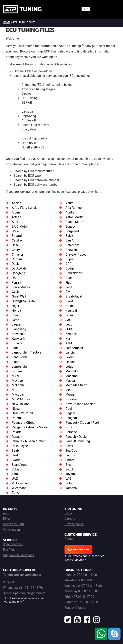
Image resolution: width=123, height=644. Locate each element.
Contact (70, 539)
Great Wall (19, 296)
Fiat (68, 283)
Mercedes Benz (14, 524)
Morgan (71, 395)
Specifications (13, 544)
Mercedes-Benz (76, 385)
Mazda (70, 381)
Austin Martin (75, 222)
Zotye (16, 493)
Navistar (71, 399)
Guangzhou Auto (23, 301)
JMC (69, 329)
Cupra (70, 259)
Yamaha (71, 488)
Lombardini (20, 367)
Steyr (69, 465)
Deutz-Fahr (19, 268)
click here (95, 192)
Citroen (17, 259)
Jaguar (17, 324)
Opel (69, 409)
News (68, 513)
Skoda (16, 460)
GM (68, 292)
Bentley (71, 227)
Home (7, 22)
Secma (70, 455)
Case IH (17, 245)
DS (14, 278)
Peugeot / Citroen (24, 423)
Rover (69, 446)
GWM (69, 301)
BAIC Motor (20, 227)
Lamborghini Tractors (27, 352)
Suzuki (70, 469)
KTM (69, 343)
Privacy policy (74, 524)
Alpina (16, 212)
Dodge (70, 268)
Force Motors (21, 287)
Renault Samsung (78, 441)
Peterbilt (18, 418)
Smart (70, 460)
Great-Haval (74, 296)
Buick (69, 236)
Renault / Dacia (76, 437)
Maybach (18, 381)
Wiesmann (19, 488)
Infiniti (16, 315)
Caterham (72, 245)
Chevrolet (72, 250)
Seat (15, 455)
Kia (68, 339)
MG (14, 390)
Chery (16, 250)
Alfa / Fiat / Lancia (25, 208)
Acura (69, 203)
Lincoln (71, 362)
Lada (15, 348)
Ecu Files (9, 550)
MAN (15, 376)
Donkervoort (74, 273)
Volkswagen (20, 483)
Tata (15, 474)
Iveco (15, 320)
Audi (15, 222)
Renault (17, 437)
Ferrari (16, 283)
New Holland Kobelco (80, 404)
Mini (68, 390)
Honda (16, 311)
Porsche (71, 432)
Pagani (70, 413)
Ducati (70, 278)
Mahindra (72, 371)
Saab (15, 451)
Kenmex (71, 334)
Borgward (72, 231)
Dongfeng (19, 273)
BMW (15, 231)
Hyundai (71, 311)
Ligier (16, 362)
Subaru (17, 469)
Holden (70, 306)
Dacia (16, 264)
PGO (69, 427)
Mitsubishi (19, 395)
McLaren (18, 385)
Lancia (70, 352)
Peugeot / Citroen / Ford (82, 423)
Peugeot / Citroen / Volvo (29, 427)
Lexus (70, 357)
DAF (68, 264)
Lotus (69, 367)
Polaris (17, 432)
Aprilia (70, 212)
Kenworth (18, 339)
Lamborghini (74, 348)
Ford (69, 287)
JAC (68, 320)
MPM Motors (21, 399)
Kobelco (17, 343)
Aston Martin (74, 217)
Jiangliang (19, 329)
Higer (15, 306)
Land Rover (20, 357)
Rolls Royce (20, 446)
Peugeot (71, 418)
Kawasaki (18, 334)
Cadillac (17, 240)
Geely (16, 292)
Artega (16, 217)
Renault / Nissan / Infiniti (29, 441)
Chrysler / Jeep (76, 255)
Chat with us (78, 549)
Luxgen (17, 371)
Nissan (17, 409)
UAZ (15, 479)
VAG (68, 479)
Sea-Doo (71, 451)
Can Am (71, 240)
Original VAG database (19, 555)
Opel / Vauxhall (22, 413)
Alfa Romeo (74, 208)
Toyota (70, 474)
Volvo (69, 483)
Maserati (71, 376)
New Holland (21, 404)
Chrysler (17, 255)
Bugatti (17, 236)
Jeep (69, 324)
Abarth (16, 203)
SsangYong (20, 465)
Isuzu (69, 315)
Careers (70, 519)
